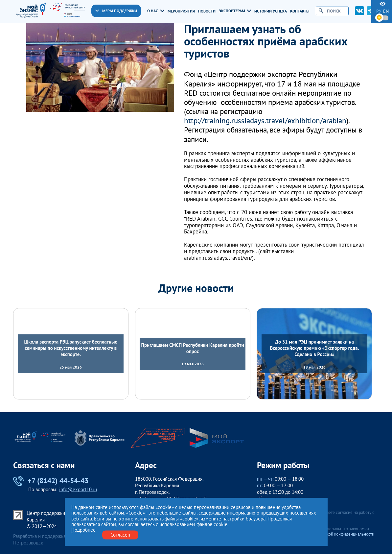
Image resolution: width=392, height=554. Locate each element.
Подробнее (83, 530)
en (386, 11)
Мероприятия (181, 11)
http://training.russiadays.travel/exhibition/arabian (265, 120)
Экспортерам (235, 11)
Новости (207, 11)
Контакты (300, 11)
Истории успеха (271, 11)
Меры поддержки (116, 11)
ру (379, 11)
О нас (156, 11)
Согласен (120, 535)
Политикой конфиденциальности (344, 534)
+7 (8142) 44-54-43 (51, 481)
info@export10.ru (78, 489)
